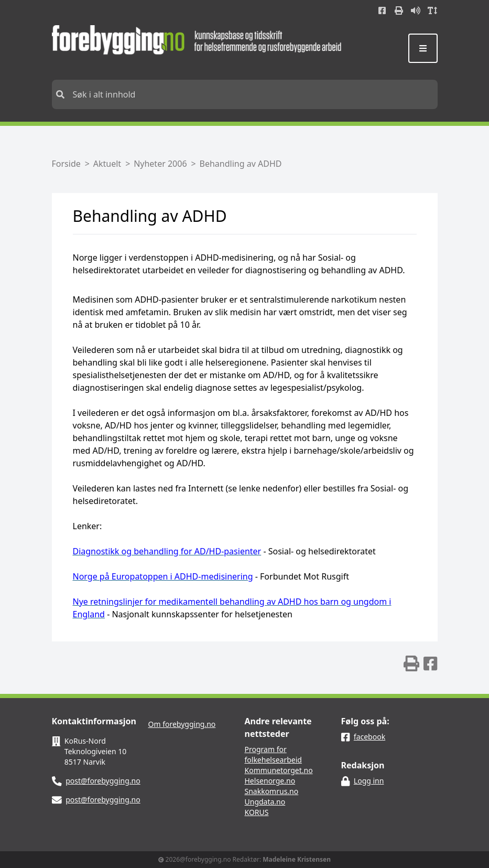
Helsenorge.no (270, 781)
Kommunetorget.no (279, 770)
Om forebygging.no (182, 724)
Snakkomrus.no (272, 791)
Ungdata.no (265, 802)
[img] (411, 663)
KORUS (257, 812)
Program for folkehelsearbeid (273, 754)
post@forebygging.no (103, 781)
